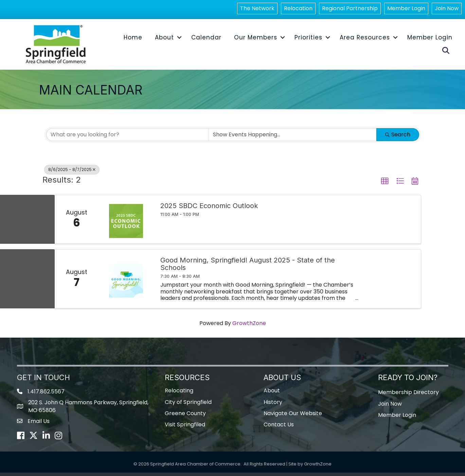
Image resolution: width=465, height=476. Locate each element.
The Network (257, 10)
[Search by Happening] (293, 138)
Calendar (206, 40)
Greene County (185, 417)
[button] (385, 185)
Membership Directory (408, 396)
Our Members (255, 40)
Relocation (298, 10)
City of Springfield (188, 405)
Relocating (179, 394)
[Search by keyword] (128, 138)
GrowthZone (249, 327)
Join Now (447, 10)
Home (133, 40)
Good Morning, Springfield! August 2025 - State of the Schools (248, 267)
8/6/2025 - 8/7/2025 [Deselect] (72, 173)
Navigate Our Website (293, 417)
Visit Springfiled (185, 428)
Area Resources (364, 40)
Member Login (406, 10)
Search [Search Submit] (398, 138)
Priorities (308, 40)
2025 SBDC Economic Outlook (209, 209)
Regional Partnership (350, 10)
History (273, 405)
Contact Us (279, 428)
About (164, 40)
